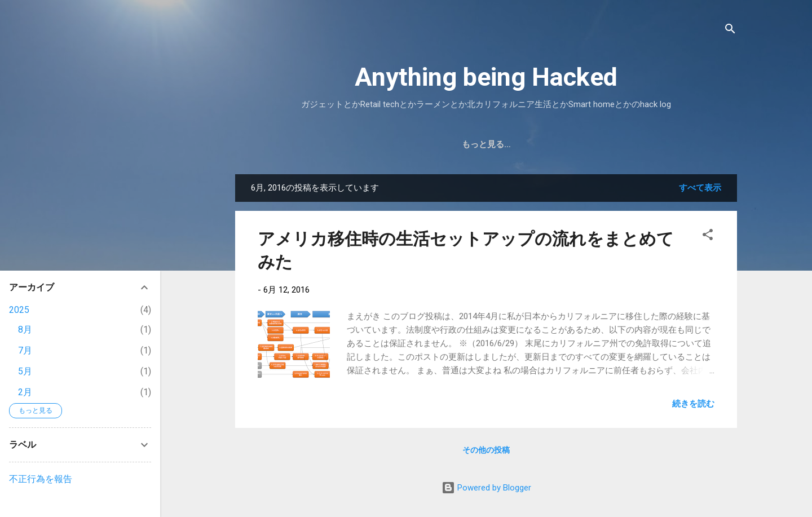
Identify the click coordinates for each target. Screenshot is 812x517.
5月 (25, 371)
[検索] (730, 31)
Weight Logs (550, 144)
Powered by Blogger (486, 488)
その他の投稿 (486, 450)
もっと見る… (625, 144)
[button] (708, 237)
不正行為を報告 (41, 479)
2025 (19, 310)
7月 (25, 350)
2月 (25, 392)
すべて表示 (700, 188)
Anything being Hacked (486, 77)
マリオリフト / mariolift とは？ (435, 144)
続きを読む (693, 404)
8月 (25, 330)
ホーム (336, 144)
